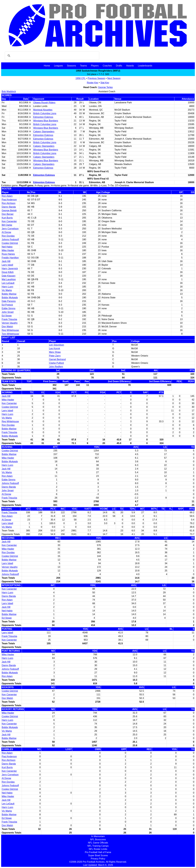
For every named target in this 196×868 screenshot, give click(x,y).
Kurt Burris (7, 218)
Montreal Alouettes (43, 110)
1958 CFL (81, 78)
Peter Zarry (55, 356)
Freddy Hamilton (10, 258)
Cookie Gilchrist (10, 243)
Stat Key (105, 83)
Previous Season (96, 78)
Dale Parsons (9, 301)
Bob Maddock (9, 91)
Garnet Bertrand (57, 359)
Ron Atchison (9, 203)
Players (95, 66)
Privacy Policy (98, 859)
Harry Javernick (10, 269)
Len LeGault (8, 283)
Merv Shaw (55, 352)
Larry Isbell (7, 265)
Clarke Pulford (56, 363)
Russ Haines (8, 254)
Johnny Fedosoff (10, 239)
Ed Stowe (7, 316)
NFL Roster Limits (98, 849)
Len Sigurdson (57, 345)
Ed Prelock (7, 305)
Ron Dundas (8, 236)
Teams (84, 66)
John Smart (8, 312)
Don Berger (8, 214)
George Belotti (9, 210)
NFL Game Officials (98, 843)
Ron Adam (7, 196)
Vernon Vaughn (10, 323)
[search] (52, 56)
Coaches (107, 66)
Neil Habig (7, 247)
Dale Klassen (9, 276)
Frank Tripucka (9, 319)
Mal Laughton (9, 279)
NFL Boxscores (98, 839)
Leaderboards (145, 66)
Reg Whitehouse (10, 330)
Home (47, 66)
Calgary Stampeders (44, 132)
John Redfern (56, 367)
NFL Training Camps (98, 846)
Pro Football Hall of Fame (98, 852)
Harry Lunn (7, 287)
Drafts (119, 66)
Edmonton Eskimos (43, 117)
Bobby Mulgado (10, 298)
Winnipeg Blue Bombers (46, 121)
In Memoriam (98, 836)
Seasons (71, 66)
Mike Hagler (8, 250)
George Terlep (105, 87)
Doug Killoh (8, 272)
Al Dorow (6, 232)
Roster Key (92, 83)
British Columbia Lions (45, 113)
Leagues (58, 66)
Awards (130, 66)
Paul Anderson (9, 200)
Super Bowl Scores (98, 855)
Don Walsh (7, 327)
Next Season (114, 78)
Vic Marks (7, 290)
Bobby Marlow (9, 294)
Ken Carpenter (9, 221)
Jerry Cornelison (10, 229)
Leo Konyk (55, 348)
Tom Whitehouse (10, 334)
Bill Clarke (7, 225)
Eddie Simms (9, 308)
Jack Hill (6, 261)
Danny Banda (9, 207)
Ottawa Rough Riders (44, 103)
